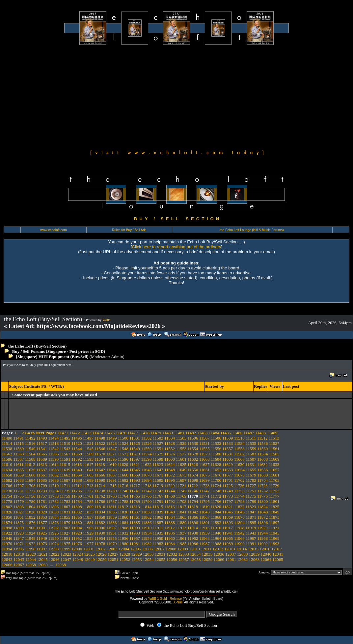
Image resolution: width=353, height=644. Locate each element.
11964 (216, 538)
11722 (193, 486)
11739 (112, 491)
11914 (193, 528)
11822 (239, 507)
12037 (231, 554)
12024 (78, 554)
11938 (193, 533)
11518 (53, 443)
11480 (168, 433)
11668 (123, 475)
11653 (228, 470)
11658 (7, 475)
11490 (7, 438)
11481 (179, 433)
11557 (228, 449)
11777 (274, 496)
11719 (158, 486)
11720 (169, 486)
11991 (251, 544)
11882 (100, 522)
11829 (42, 512)
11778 (7, 501)
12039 (254, 554)
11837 (135, 512)
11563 (18, 454)
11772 (216, 496)
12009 (183, 549)
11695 (158, 480)
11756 (30, 496)
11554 (193, 449)
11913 (181, 528)
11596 (123, 459)
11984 (170, 544)
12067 (19, 565)
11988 (216, 544)
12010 (194, 549)
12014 (242, 549)
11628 (216, 464)
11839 (158, 512)
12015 (253, 549)
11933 (135, 533)
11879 (65, 522)
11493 (42, 438)
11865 (181, 517)
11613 (41, 464)
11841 (181, 512)
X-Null (178, 602)
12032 (172, 554)
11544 (77, 449)
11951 (65, 538)
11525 (135, 443)
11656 (262, 470)
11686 (53, 480)
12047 (66, 559)
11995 (18, 549)
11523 (112, 443)
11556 (216, 449)
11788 (123, 501)
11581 (228, 454)
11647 (158, 470)
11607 (251, 459)
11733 (42, 491)
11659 (18, 475)
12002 (100, 549)
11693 (135, 480)
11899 (18, 528)
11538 (7, 449)
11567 (65, 454)
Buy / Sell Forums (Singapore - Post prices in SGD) (59, 351)
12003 (112, 549)
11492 (30, 438)
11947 (18, 538)
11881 (88, 522)
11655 (251, 470)
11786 (100, 501)
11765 (135, 496)
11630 (239, 464)
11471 (63, 433)
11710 (53, 486)
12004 (124, 549)
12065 (278, 559)
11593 (88, 459)
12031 (160, 554)
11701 (228, 480)
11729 (274, 486)
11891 (204, 522)
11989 (228, 544)
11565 (42, 454)
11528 (170, 443)
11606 (239, 459)
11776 (262, 496)
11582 (239, 454)
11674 (193, 475)
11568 (77, 454)
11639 (65, 470)
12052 (125, 559)
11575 (158, 454)
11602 (193, 459)
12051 (113, 559)
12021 (42, 554)
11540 (30, 449)
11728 (262, 486)
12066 (7, 565)
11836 (123, 512)
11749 (228, 491)
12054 (148, 559)
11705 (274, 480)
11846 (239, 512)
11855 (65, 517)
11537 (274, 443)
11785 (88, 501)
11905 (88, 528)
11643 (112, 470)
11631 (251, 464)
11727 (251, 486)
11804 (30, 507)
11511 (251, 438)
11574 (146, 454)
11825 (274, 507)
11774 (239, 496)
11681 (274, 475)
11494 (53, 438)
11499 (112, 438)
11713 (88, 486)
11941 (228, 533)
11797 (228, 501)
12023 (66, 554)
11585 (274, 454)
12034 (195, 554)
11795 (204, 501)
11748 (216, 491)
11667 (112, 475)
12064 (266, 559)
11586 (7, 459)
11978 (100, 544)
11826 (7, 512)
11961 (181, 538)
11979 (112, 544)
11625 (181, 464)
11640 (77, 470)
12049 (89, 559)
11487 (249, 433)
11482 (191, 433)
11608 (262, 459)
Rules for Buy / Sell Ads (129, 230)
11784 (77, 501)
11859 (112, 517)
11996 (30, 549)
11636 (30, 470)
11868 (216, 517)
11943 (251, 533)
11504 (170, 438)
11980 (123, 544)
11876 (30, 522)
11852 (30, 517)
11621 (135, 464)
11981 (135, 544)
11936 (170, 533)
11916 (216, 528)
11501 (135, 438)
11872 (262, 517)
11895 (251, 522)
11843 (204, 512)
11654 (239, 470)
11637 (42, 470)
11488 (260, 433)
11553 (181, 449)
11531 (204, 443)
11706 (7, 486)
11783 (65, 501)
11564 (30, 454)
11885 (135, 522)
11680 (262, 475)
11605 (228, 459)
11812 (123, 507)
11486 (237, 433)
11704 (262, 480)
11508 (216, 438)
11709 (42, 486)
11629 (228, 464)
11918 (239, 528)
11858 (100, 517)
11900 (30, 528)
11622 (146, 464)
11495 (65, 438)
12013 (230, 549)
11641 (88, 470)
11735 (65, 491)
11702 (239, 480)
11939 (204, 533)
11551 (158, 449)
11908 (123, 528)
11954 (100, 538)
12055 (160, 559)
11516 (30, 443)
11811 (112, 507)
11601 (181, 459)
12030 (148, 554)
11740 (123, 491)
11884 (123, 522)
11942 (239, 533)
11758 (53, 496)
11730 (7, 491)
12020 (31, 554)
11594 (100, 459)
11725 (228, 486)
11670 (146, 475)
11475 (109, 433)
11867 (204, 517)
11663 (65, 475)
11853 (42, 517)
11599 (158, 459)
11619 (111, 464)
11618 (100, 464)
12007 (159, 549)
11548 (123, 449)
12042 (7, 559)
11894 (239, 522)
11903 (65, 528)
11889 (181, 522)
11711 (65, 486)
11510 (239, 438)
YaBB (106, 320)
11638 (53, 470)
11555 (204, 449)
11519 (65, 443)
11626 (193, 464)
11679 (251, 475)
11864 (170, 517)
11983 (158, 544)
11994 (7, 549)
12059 (207, 559)
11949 (42, 538)
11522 (100, 443)
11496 (77, 438)
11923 (18, 533)
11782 (53, 501)
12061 (231, 559)
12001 (88, 549)
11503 (158, 438)
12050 (101, 559)
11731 (18, 491)
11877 (42, 522)
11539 (18, 449)
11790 (146, 501)
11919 (251, 528)
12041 (278, 554)
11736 (77, 491)
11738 (100, 491)
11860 (123, 517)
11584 (262, 454)
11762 (100, 496)
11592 (77, 459)
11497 (88, 438)
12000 (77, 549)
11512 (262, 438)
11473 (86, 433)
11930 (100, 533)
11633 (274, 464)
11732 (30, 491)
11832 (77, 512)
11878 (53, 522)
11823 (251, 507)
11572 (123, 454)
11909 (135, 528)
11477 (133, 433)
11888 (170, 522)
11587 (18, 459)
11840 (170, 512)
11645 (135, 470)
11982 (146, 544)
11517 (42, 443)
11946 (7, 538)
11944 (262, 533)
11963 (204, 538)
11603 (204, 459)
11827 (18, 512)
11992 (262, 544)
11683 (18, 480)
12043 (19, 559)
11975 (65, 544)
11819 (204, 507)
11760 (77, 496)
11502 (146, 438)
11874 (7, 522)
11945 (274, 533)
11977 (88, 544)
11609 (274, 459)
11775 (251, 496)
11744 (170, 491)
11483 (202, 433)
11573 (135, 454)
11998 (53, 549)
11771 (204, 496)
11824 (262, 507)
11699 (204, 480)
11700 (216, 480)
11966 (239, 538)
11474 (98, 433)
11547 (112, 449)
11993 (274, 544)
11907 (112, 528)
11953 (88, 538)
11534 (239, 443)
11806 (53, 507)
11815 (158, 507)
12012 (218, 549)
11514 (7, 443)
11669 (135, 475)
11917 (228, 528)
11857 (88, 517)
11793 (181, 501)
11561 (274, 449)
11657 (274, 470)
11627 (204, 464)
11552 (170, 449)
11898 (7, 528)
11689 (88, 480)
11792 (170, 501)
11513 (274, 438)
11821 (228, 507)
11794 (193, 501)
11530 (193, 443)
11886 (146, 522)
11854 (53, 517)
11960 (170, 538)
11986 (193, 544)
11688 (77, 480)
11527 (158, 443)
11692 (123, 480)
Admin (117, 357)
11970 (7, 544)
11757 (42, 496)
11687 (65, 480)
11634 (7, 470)
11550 (146, 449)
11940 (216, 533)
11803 (18, 507)
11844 (216, 512)
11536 (262, 443)
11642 (100, 470)
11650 (193, 470)
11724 (216, 486)
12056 (172, 559)
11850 (7, 517)
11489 (272, 433)
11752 (262, 491)
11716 (123, 486)
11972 (30, 544)
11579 (204, 454)
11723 (204, 486)
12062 (243, 559)
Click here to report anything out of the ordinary (177, 247)
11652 (216, 470)
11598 (146, 459)
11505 (181, 438)
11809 (88, 507)
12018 (7, 554)
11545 (88, 449)
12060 (219, 559)
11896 (262, 522)
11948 (30, 538)
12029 (136, 554)
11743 (158, 491)
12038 (243, 554)
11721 (181, 486)
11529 (181, 443)
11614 (53, 464)
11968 (262, 538)
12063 (254, 559)
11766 (146, 496)
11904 (77, 528)
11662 (53, 475)
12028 (125, 554)
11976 (77, 544)
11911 (158, 528)
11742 (146, 491)
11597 (135, 459)
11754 (7, 496)
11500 (123, 438)
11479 (156, 433)
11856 (77, 517)
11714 (100, 486)
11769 (181, 496)
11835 (112, 512)
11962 (193, 538)
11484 (214, 433)
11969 (274, 538)
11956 (123, 538)
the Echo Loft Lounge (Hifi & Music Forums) (252, 230)
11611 (18, 464)
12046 (54, 559)
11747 (204, 491)
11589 (42, 459)
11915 (204, 528)
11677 (228, 475)
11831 (65, 512)
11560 (262, 449)
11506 (193, 438)
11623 (158, 464)
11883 (112, 522)
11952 (77, 538)
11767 (158, 496)
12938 (61, 565)
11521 (88, 443)
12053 (136, 559)
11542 (53, 449)
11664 (77, 475)
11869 (228, 517)
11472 (74, 433)
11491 (18, 438)
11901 (42, 528)
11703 (251, 480)
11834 (100, 512)
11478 (144, 433)
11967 (251, 538)
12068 (31, 565)
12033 (184, 554)
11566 (53, 454)
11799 (251, 501)
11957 (135, 538)
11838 (146, 512)
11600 (170, 459)
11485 (226, 433)
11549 (135, 449)
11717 (135, 486)
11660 (30, 475)
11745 (181, 491)
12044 (31, 559)
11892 (216, 522)
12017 (277, 549)
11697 (181, 480)
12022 (54, 554)
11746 (193, 491)
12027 (113, 554)
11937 (181, 533)
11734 (53, 491)
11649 (181, 470)
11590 (53, 459)
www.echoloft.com (54, 230)
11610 (7, 464)
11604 (216, 459)
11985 (181, 544)
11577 (181, 454)
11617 (88, 464)
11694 (146, 480)
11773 (228, 496)
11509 (228, 438)
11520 (77, 443)
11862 (146, 517)
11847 (251, 512)
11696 (170, 480)
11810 (100, 507)
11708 (30, 486)
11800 (262, 501)
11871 (251, 517)
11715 (111, 486)
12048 (78, 559)
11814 (146, 507)
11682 (7, 480)
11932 (123, 533)
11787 (112, 501)
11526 (146, 443)
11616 (76, 464)
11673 (181, 475)
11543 (65, 449)
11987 (204, 544)
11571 (112, 454)
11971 (18, 544)
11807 (65, 507)
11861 (135, 517)
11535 (251, 443)
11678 (239, 475)
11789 (135, 501)
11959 (158, 538)
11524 (123, 443)
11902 (53, 528)
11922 (7, 533)
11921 (274, 528)
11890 (193, 522)
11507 (204, 438)
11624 (169, 464)
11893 (228, 522)
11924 (30, 533)
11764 (123, 496)
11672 (170, 475)
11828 (30, 512)
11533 (228, 443)
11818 (193, 507)
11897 (274, 522)
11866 (193, 517)
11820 (216, 507)
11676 (216, 475)
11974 (53, 544)
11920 (262, 528)
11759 (65, 496)
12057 (184, 559)
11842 (193, 512)
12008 (171, 549)
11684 (30, 480)
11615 (65, 464)
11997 (42, 549)
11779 (18, 501)
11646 (146, 470)
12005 (136, 549)
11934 (146, 533)
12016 (265, 549)
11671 (158, 475)
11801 (274, 501)
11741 (135, 491)
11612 (30, 464)
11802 (7, 507)
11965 (228, 538)
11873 (274, 517)
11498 (100, 438)
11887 (158, 522)
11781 (42, 501)
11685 (42, 480)
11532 (216, 443)
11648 (170, 470)
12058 (195, 559)
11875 (18, 522)
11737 (88, 491)
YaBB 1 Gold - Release (165, 599)
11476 (121, 433)
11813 (135, 507)
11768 (170, 496)
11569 (88, 454)
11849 (274, 512)
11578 (193, 454)
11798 (239, 501)
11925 (42, 533)
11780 (30, 501)
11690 (100, 480)
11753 (274, 491)
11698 (193, 480)
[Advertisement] (176, 96)
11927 (65, 533)
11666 (100, 475)
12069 (42, 565)
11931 (112, 533)
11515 (18, 443)
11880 (77, 522)
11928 (77, 533)
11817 (181, 507)
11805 (42, 507)
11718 (146, 486)
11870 (239, 517)
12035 (207, 554)
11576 (170, 454)
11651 (204, 470)
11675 (204, 475)
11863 (158, 517)
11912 (169, 528)
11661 (42, 475)
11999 (65, 549)
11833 (88, 512)
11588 (30, 459)
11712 (76, 486)
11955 (112, 538)
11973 (42, 544)
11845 (228, 512)
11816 (169, 507)
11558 (239, 449)
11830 (53, 512)
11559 (251, 449)
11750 (239, 491)
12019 (19, 554)
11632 (262, 464)
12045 (42, 559)
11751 (251, 491)
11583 (251, 454)
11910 (146, 528)
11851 (18, 517)
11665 (88, 475)
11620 (123, 464)
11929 (88, 533)
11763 (112, 496)
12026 (101, 554)
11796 (216, 501)
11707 (18, 486)
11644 (123, 470)
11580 (216, 454)
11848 (262, 512)
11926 (53, 533)
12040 (266, 554)
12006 (147, 549)
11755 (18, 496)
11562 (7, 454)
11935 (158, 533)
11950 (53, 538)
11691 (112, 480)
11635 (18, 470)
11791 (158, 501)
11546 (100, 449)
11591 (65, 459)
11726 (239, 486)
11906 (100, 528)
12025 (89, 554)
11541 (42, 449)
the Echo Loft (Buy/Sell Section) (38, 346)
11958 (146, 538)
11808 (77, 507)
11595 (112, 459)
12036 (219, 554)
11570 (100, 454)
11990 (239, 544)
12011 (206, 549)
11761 (88, 496)
